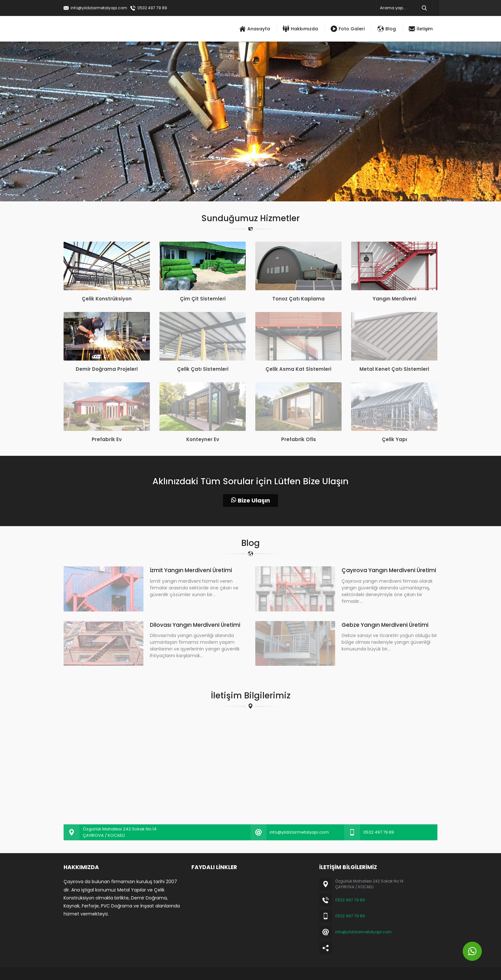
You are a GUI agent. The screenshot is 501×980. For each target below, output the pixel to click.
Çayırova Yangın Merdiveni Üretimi (389, 570)
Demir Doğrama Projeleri (107, 369)
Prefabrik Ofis (299, 439)
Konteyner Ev (203, 439)
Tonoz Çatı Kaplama (298, 299)
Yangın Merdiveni (394, 299)
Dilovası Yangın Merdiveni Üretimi (195, 625)
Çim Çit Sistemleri (203, 299)
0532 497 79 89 (152, 8)
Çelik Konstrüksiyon (107, 299)
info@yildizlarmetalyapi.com (99, 8)
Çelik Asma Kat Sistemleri (298, 369)
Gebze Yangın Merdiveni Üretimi (385, 625)
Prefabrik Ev (107, 439)
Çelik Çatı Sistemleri (203, 369)
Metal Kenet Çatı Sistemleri (394, 369)
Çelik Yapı (394, 439)
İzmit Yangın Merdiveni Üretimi (191, 570)
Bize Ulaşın (250, 500)
